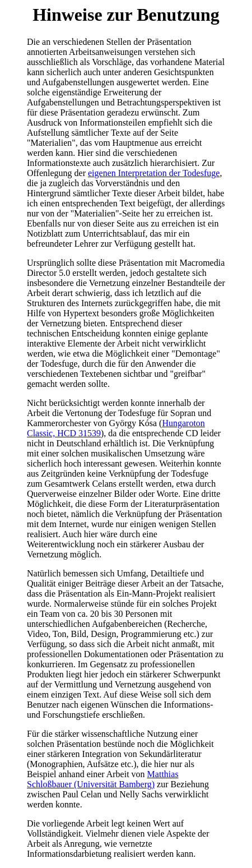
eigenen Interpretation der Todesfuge (154, 173)
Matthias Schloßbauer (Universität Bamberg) (103, 779)
